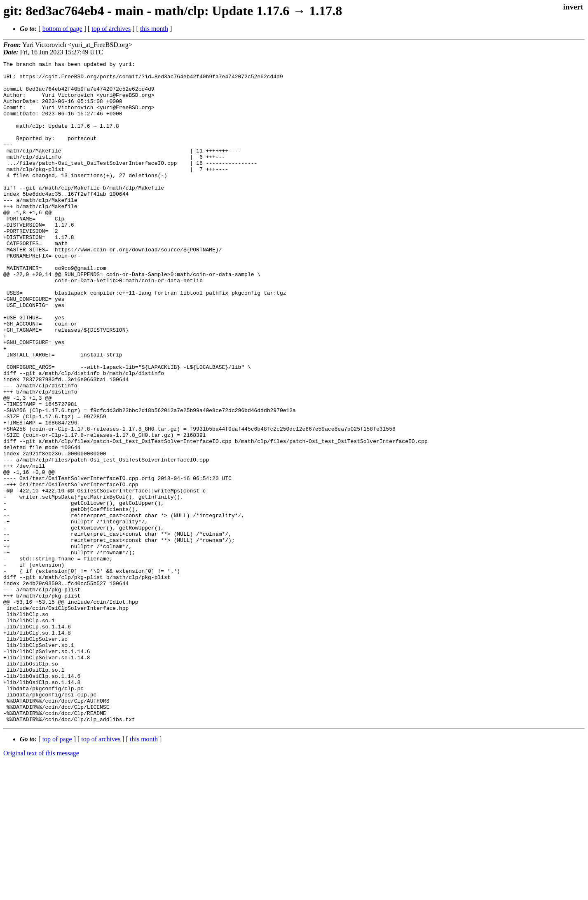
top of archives (111, 29)
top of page (57, 871)
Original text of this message (41, 885)
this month (154, 29)
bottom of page (62, 29)
